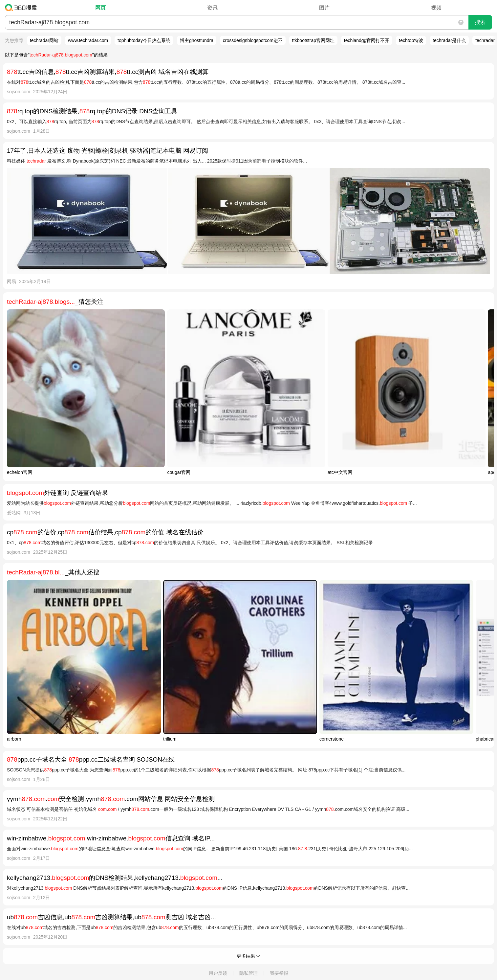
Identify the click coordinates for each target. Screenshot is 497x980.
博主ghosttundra (197, 40)
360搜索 (22, 8)
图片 (324, 8)
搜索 (480, 22)
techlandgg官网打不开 (367, 40)
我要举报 (279, 973)
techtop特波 (411, 40)
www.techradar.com (88, 40)
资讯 (212, 8)
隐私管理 (248, 973)
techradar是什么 (449, 40)
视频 (436, 8)
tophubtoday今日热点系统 (144, 40)
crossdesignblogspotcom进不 (253, 40)
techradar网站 (44, 40)
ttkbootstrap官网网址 (313, 40)
